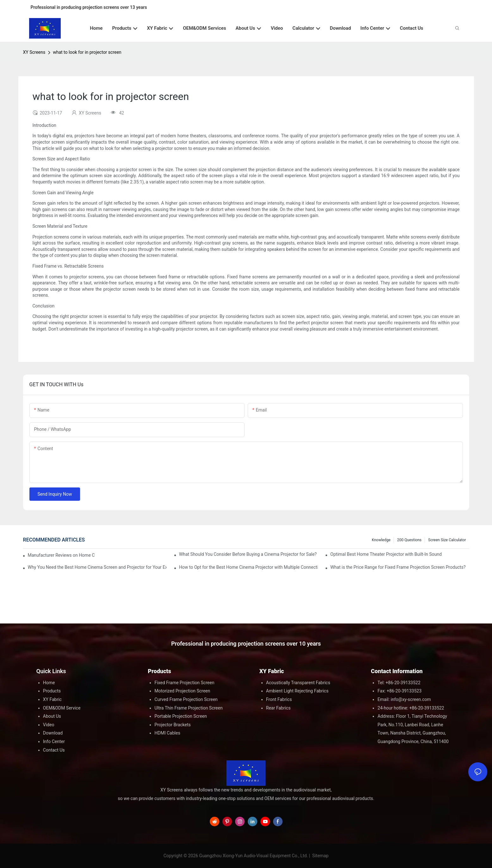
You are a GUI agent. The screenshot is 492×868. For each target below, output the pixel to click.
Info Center (54, 741)
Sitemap (320, 856)
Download (53, 733)
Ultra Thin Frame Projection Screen (188, 708)
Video (49, 725)
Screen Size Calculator (447, 540)
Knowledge (381, 540)
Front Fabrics (279, 699)
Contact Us (54, 750)
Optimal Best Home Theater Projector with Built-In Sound (386, 554)
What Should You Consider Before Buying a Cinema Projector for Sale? (248, 554)
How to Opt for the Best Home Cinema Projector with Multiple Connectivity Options (248, 567)
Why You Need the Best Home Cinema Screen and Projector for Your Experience (97, 567)
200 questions (409, 540)
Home (49, 683)
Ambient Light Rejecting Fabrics (297, 691)
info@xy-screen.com (411, 699)
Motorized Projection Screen (182, 691)
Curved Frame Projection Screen (186, 699)
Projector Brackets (173, 725)
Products (52, 691)
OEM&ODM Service (62, 708)
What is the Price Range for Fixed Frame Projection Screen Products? (398, 567)
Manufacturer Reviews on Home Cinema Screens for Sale (61, 555)
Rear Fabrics (278, 708)
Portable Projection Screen (181, 716)
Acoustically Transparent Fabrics (298, 683)
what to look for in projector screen (87, 52)
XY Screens (34, 52)
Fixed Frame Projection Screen (184, 683)
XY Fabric (52, 699)
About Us (52, 716)
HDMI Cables (167, 733)
